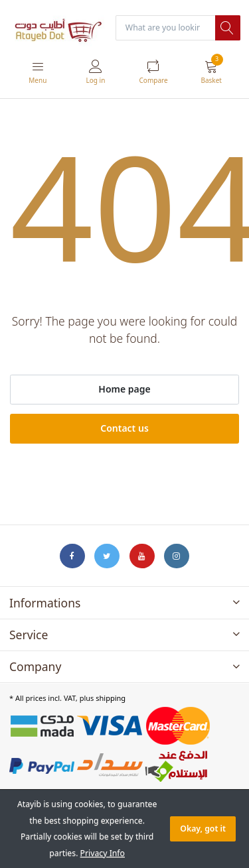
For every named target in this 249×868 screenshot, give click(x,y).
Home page (124, 389)
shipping (111, 698)
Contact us (124, 428)
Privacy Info (103, 853)
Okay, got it (203, 829)
